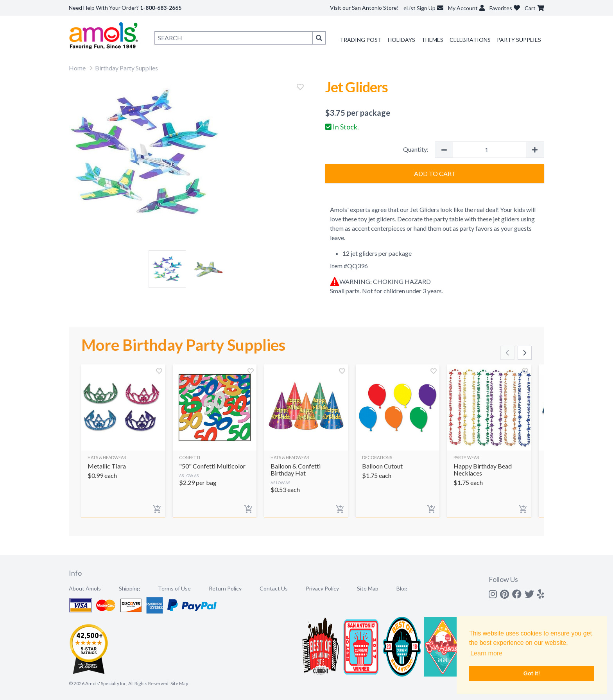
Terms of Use (174, 588)
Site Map (368, 588)
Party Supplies (519, 40)
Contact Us (274, 588)
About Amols (85, 588)
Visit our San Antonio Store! (364, 8)
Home (77, 68)
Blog (402, 588)
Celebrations (470, 40)
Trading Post (361, 40)
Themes (432, 40)
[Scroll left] (507, 353)
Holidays (401, 40)
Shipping (129, 588)
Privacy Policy (322, 588)
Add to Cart (435, 173)
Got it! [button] (532, 673)
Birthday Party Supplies (126, 68)
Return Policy (225, 588)
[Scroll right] (525, 353)
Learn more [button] (486, 653)
